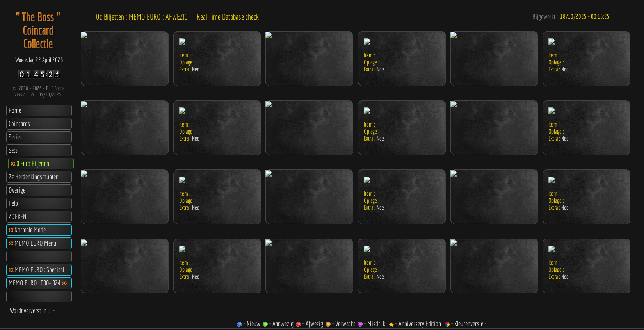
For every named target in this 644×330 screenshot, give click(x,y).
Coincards (19, 124)
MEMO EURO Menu (32, 243)
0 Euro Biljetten (30, 163)
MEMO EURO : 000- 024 (37, 283)
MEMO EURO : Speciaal (36, 270)
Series (15, 137)
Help (13, 203)
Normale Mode (27, 230)
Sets (13, 150)
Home (15, 110)
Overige (17, 190)
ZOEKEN (17, 217)
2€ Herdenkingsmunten (34, 177)
